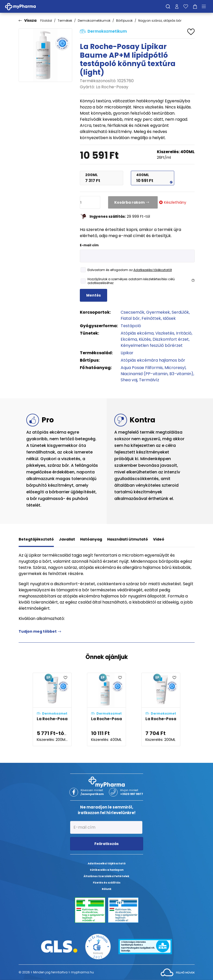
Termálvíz (149, 380)
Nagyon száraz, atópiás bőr (160, 21)
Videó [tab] (159, 539)
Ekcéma (129, 339)
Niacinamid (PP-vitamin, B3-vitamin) (157, 374)
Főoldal (46, 21)
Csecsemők (133, 312)
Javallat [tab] (67, 539)
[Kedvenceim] (186, 6)
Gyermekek (158, 312)
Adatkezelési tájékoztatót (153, 270)
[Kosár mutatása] (195, 6)
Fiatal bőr (130, 318)
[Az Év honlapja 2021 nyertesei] (98, 946)
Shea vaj (129, 380)
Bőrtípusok (124, 21)
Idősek (169, 318)
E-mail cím (89, 245)
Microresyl (175, 368)
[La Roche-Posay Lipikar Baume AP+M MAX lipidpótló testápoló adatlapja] (52, 709)
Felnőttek (151, 318)
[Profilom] (177, 6)
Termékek (65, 21)
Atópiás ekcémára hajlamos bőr (153, 360)
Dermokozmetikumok (94, 21)
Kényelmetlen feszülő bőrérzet (152, 345)
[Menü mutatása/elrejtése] (206, 6)
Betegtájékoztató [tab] (36, 539)
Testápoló (131, 326)
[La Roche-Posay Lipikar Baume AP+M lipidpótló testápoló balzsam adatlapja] (107, 709)
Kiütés (145, 339)
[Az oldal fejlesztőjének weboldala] (178, 972)
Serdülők (180, 312)
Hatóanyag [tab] (91, 539)
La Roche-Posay (112, 87)
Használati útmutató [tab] (128, 539)
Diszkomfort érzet (171, 339)
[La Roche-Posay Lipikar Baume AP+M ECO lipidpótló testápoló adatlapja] (161, 709)
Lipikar (127, 353)
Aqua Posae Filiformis (142, 368)
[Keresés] (168, 6)
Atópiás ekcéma (137, 333)
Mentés (93, 295)
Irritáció (184, 333)
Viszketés (165, 333)
